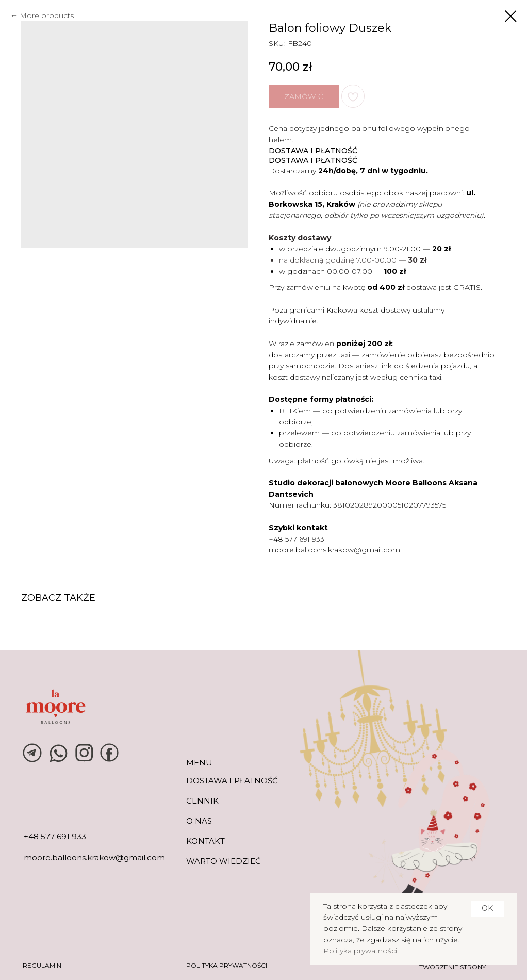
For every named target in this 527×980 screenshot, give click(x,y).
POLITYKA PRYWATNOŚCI (227, 965)
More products (47, 15)
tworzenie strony (452, 967)
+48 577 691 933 (297, 539)
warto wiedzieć (224, 861)
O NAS (199, 821)
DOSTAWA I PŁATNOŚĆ (232, 781)
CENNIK (202, 801)
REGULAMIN (42, 965)
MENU (199, 763)
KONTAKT (205, 841)
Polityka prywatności (360, 951)
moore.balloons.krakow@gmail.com (334, 550)
